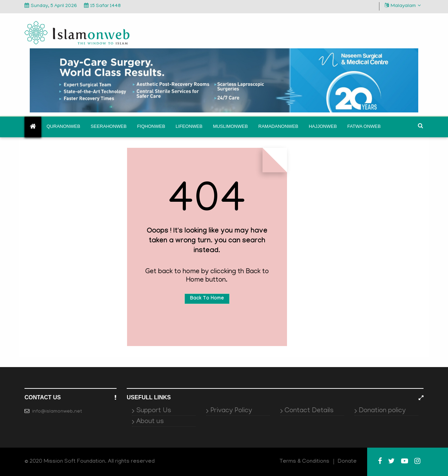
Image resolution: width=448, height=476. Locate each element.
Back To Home (207, 299)
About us (150, 422)
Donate (347, 462)
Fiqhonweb (151, 126)
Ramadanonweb (278, 126)
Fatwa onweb (364, 126)
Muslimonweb (230, 126)
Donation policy (382, 411)
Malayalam (403, 6)
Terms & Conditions (304, 462)
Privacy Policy (231, 411)
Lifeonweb (189, 126)
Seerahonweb (109, 126)
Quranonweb (63, 126)
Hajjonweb (323, 126)
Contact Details (309, 411)
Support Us (154, 411)
